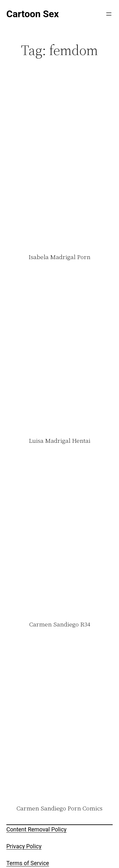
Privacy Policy (24, 846)
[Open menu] (109, 14)
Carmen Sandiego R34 (60, 625)
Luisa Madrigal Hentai (60, 441)
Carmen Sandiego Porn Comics (60, 808)
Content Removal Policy (36, 829)
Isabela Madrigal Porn (60, 257)
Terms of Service (28, 863)
